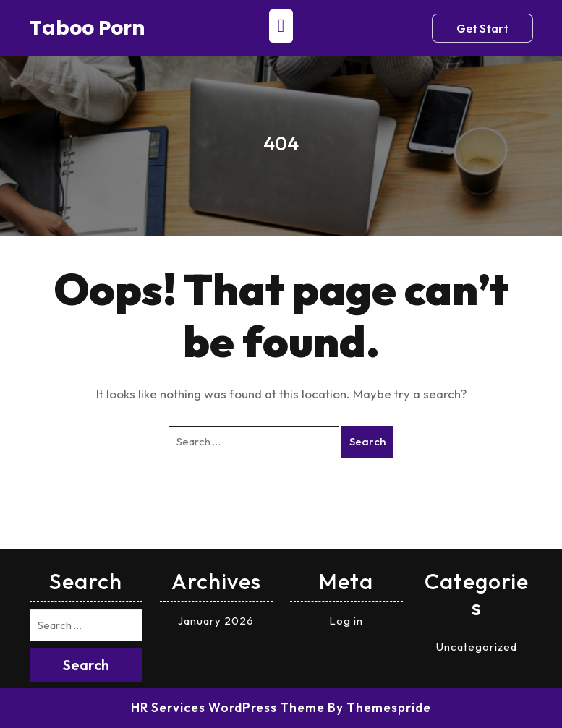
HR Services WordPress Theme (228, 707)
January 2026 (216, 621)
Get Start (482, 28)
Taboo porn (88, 28)
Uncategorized (477, 647)
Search (367, 441)
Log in (346, 621)
